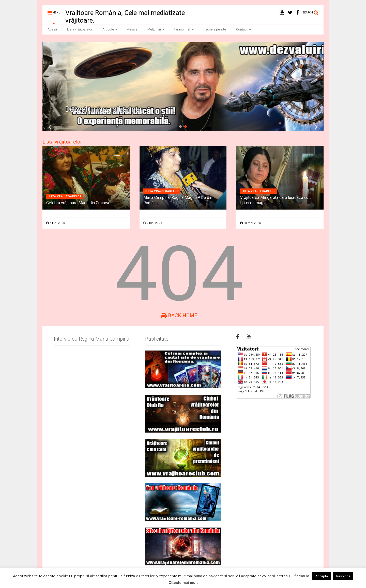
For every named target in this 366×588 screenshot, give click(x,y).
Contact (244, 29)
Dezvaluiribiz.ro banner (104, 109)
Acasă (52, 29)
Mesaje (132, 29)
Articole (110, 29)
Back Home (179, 315)
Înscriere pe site (214, 29)
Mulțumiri (156, 29)
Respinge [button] (343, 576)
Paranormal (184, 29)
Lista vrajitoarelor (65, 196)
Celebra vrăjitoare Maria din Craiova (78, 203)
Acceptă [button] (322, 576)
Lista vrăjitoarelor (80, 29)
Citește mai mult (183, 583)
